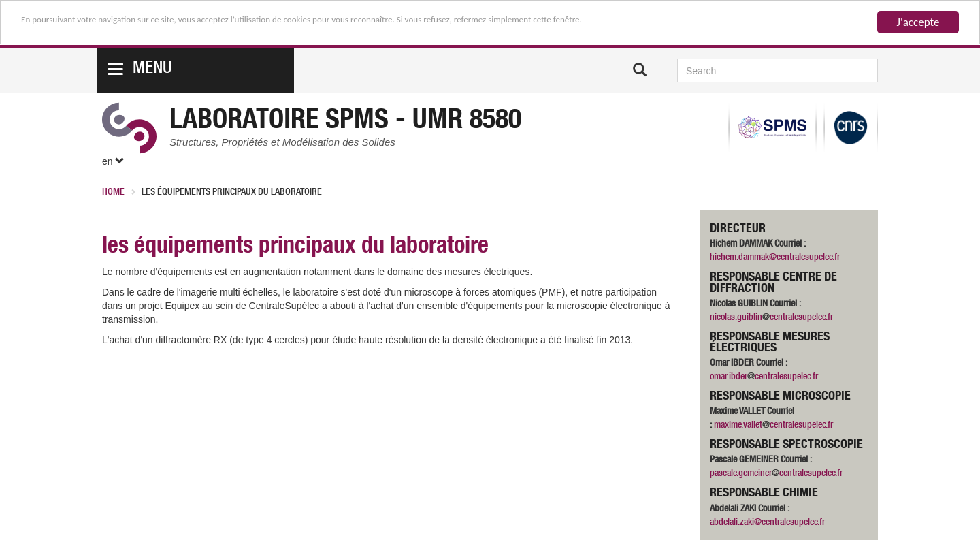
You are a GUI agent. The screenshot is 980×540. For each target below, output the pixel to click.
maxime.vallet (738, 426)
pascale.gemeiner (741, 474)
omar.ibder (729, 377)
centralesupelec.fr (801, 318)
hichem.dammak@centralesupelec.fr (775, 258)
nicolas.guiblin (736, 318)
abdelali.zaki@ (736, 523)
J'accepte (918, 22)
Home (113, 193)
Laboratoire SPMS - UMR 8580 (345, 122)
